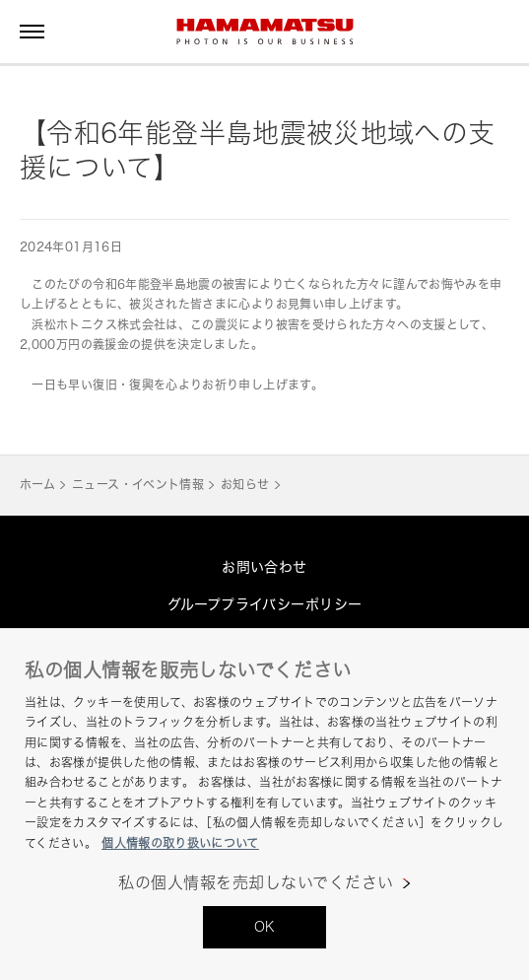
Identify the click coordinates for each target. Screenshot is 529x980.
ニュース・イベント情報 (138, 485)
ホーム (37, 485)
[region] (264, 804)
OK (265, 926)
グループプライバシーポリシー (265, 604)
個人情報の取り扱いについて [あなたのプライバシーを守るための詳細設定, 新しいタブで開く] (180, 843)
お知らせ (245, 485)
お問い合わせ (264, 566)
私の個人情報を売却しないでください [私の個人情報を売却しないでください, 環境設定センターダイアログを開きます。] (256, 883)
